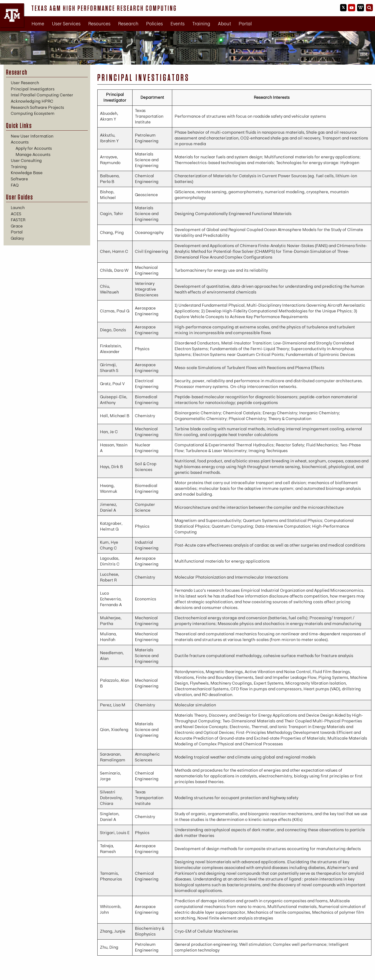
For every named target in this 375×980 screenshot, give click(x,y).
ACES (16, 214)
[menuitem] (38, 24)
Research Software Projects (37, 107)
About (224, 24)
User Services (66, 24)
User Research (25, 83)
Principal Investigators (33, 89)
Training (201, 24)
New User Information (32, 136)
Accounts (20, 142)
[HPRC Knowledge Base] (361, 8)
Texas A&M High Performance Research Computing (104, 8)
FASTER (18, 220)
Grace (17, 226)
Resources (99, 24)
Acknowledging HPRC (32, 101)
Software (19, 179)
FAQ (15, 185)
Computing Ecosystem (33, 113)
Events (178, 24)
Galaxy (17, 238)
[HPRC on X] (343, 8)
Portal (245, 24)
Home (38, 24)
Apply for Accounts (34, 148)
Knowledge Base (27, 173)
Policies (154, 24)
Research (128, 24)
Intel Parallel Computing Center (42, 95)
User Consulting (26, 160)
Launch (18, 208)
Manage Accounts (33, 154)
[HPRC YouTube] (352, 8)
